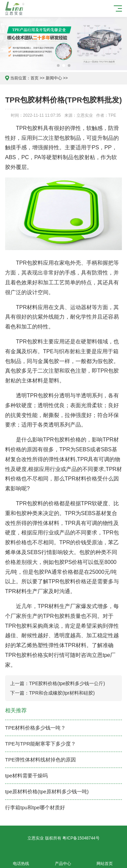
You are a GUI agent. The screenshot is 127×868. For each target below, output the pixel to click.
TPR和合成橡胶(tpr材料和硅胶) (62, 693)
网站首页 (105, 860)
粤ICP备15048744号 (81, 838)
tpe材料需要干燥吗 (26, 776)
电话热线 (21, 860)
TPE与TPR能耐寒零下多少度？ (40, 744)
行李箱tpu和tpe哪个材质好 (35, 807)
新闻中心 (54, 78)
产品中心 (63, 860)
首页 (35, 78)
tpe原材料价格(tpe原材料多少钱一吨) (47, 791)
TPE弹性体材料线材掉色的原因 (40, 760)
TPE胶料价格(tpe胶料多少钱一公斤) (67, 683)
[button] (58, 65)
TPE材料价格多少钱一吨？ (35, 728)
